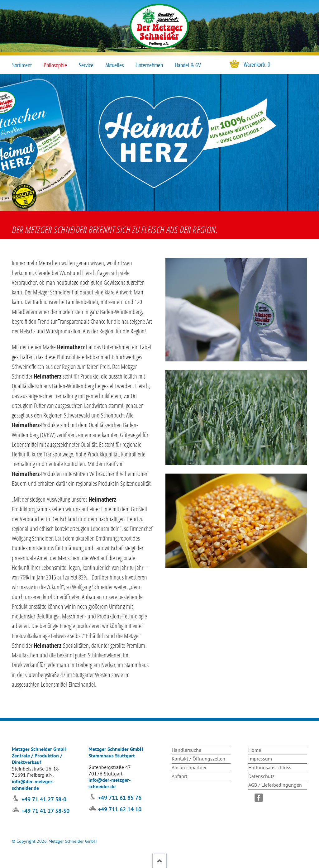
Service (86, 65)
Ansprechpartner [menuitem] (189, 767)
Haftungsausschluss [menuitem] (270, 767)
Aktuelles (114, 65)
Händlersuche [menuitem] (186, 750)
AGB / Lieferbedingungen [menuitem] (275, 785)
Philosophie (55, 65)
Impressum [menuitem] (260, 759)
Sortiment (22, 65)
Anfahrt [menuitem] (179, 776)
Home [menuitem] (255, 750)
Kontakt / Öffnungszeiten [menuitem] (198, 759)
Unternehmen (149, 65)
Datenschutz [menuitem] (261, 776)
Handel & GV (188, 65)
